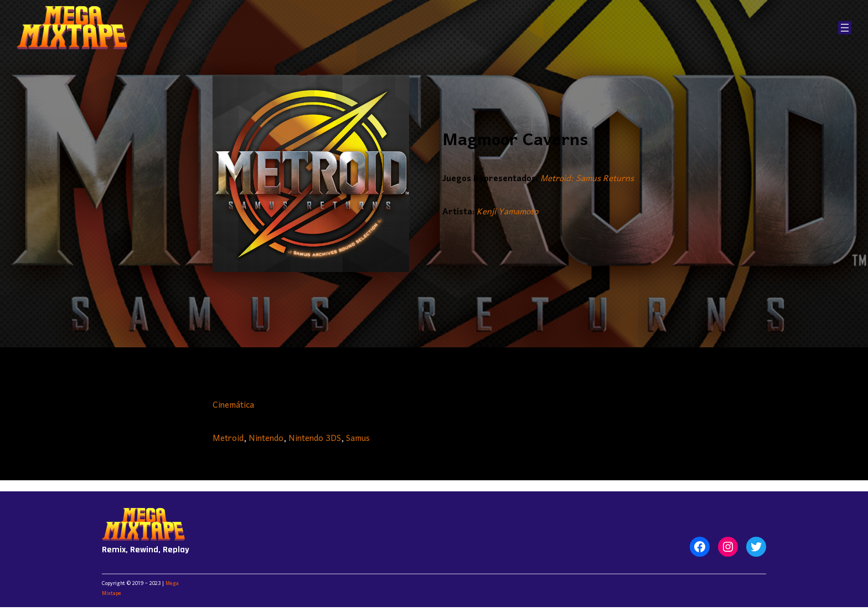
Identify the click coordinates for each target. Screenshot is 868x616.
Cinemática (233, 405)
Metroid (228, 439)
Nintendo (266, 439)
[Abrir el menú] (845, 28)
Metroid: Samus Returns (587, 179)
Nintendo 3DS (315, 439)
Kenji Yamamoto (507, 212)
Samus (358, 439)
